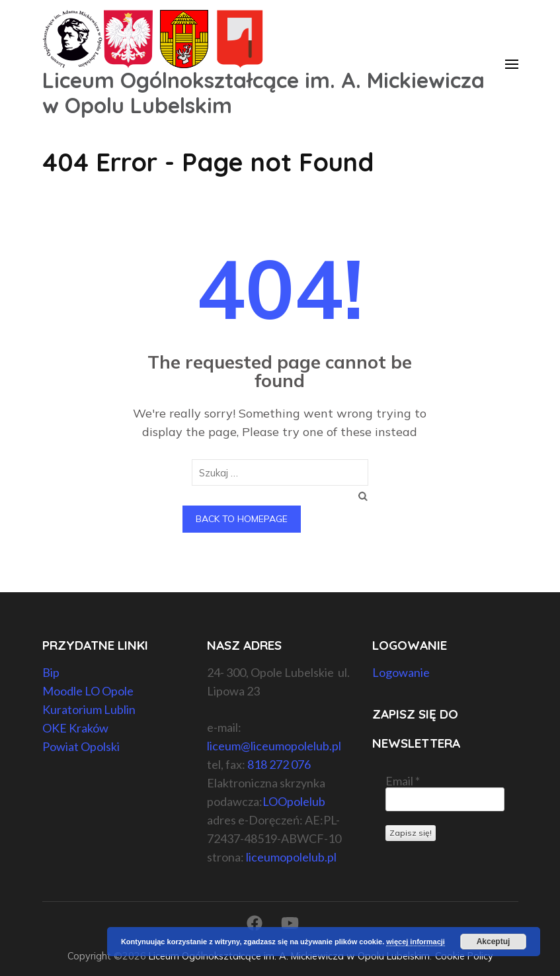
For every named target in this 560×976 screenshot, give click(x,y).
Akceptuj (494, 942)
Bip (51, 672)
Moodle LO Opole (88, 691)
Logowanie (401, 672)
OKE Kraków (75, 728)
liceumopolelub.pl (291, 857)
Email (403, 781)
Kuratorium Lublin (89, 709)
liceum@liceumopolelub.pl (274, 746)
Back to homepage (242, 519)
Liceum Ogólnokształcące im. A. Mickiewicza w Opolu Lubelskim (263, 93)
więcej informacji (416, 942)
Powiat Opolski (81, 746)
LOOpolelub (294, 801)
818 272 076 (279, 764)
